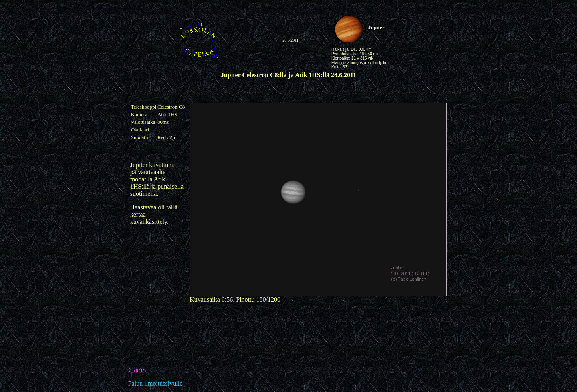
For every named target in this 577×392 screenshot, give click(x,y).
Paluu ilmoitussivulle (155, 383)
